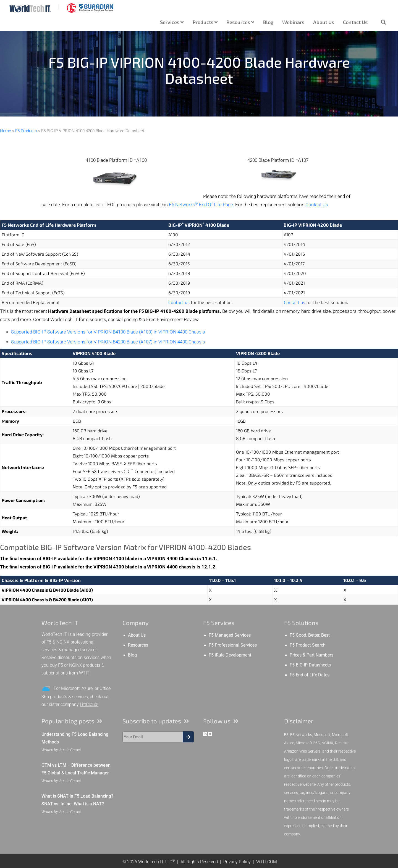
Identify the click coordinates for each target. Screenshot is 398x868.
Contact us (179, 302)
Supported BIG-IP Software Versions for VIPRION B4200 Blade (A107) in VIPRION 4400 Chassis (108, 342)
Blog (268, 22)
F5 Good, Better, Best (310, 635)
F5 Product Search (308, 645)
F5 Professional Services (233, 645)
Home (6, 131)
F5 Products (26, 131)
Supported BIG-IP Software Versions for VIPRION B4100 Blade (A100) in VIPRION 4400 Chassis (108, 332)
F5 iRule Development (230, 655)
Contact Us (355, 22)
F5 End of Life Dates (310, 675)
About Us (324, 22)
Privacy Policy (237, 862)
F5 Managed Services (230, 635)
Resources (240, 22)
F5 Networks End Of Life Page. (201, 205)
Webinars (293, 22)
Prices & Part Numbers (311, 655)
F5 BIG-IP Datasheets (310, 665)
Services (172, 22)
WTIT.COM (267, 862)
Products (205, 22)
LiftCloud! (89, 704)
